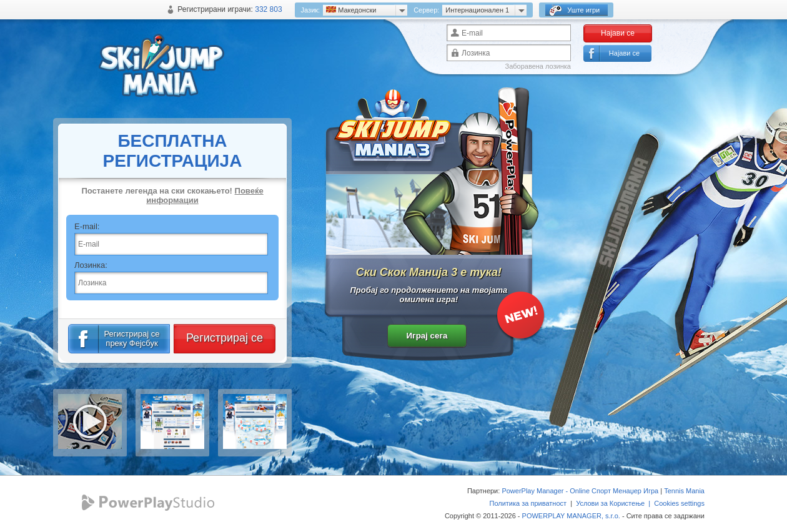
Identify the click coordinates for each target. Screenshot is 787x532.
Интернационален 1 (477, 10)
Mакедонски (351, 10)
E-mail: (87, 226)
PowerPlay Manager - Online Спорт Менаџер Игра (580, 491)
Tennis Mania (684, 491)
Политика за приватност (528, 503)
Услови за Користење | (615, 503)
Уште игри (574, 10)
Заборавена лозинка (538, 66)
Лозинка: (91, 265)
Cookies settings (679, 503)
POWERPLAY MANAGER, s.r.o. (571, 516)
